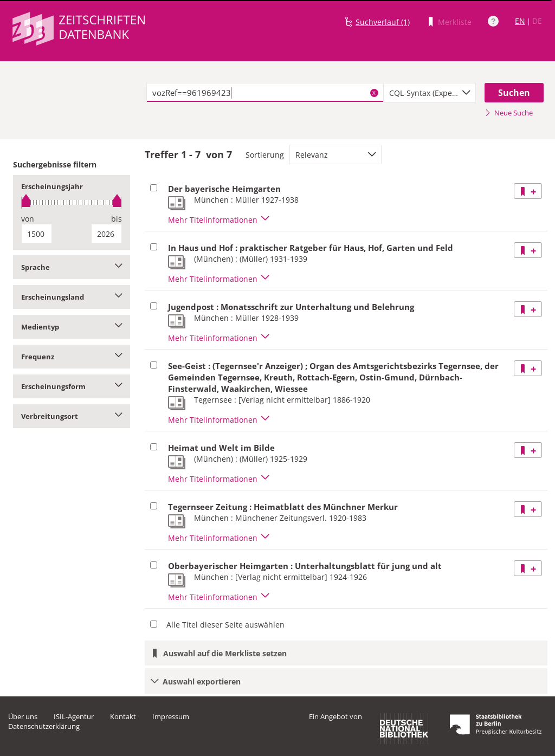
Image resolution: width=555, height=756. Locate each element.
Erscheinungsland (72, 297)
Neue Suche (509, 113)
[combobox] (430, 93)
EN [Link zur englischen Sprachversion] (520, 21)
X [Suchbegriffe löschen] (374, 93)
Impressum (171, 716)
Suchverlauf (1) (383, 22)
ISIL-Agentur (74, 716)
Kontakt (123, 716)
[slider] (72, 202)
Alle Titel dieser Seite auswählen (225, 625)
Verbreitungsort (72, 416)
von (28, 219)
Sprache (72, 267)
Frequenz (72, 357)
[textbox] (265, 93)
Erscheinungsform (72, 386)
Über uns (23, 716)
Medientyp (72, 327)
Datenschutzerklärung (44, 726)
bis (117, 219)
